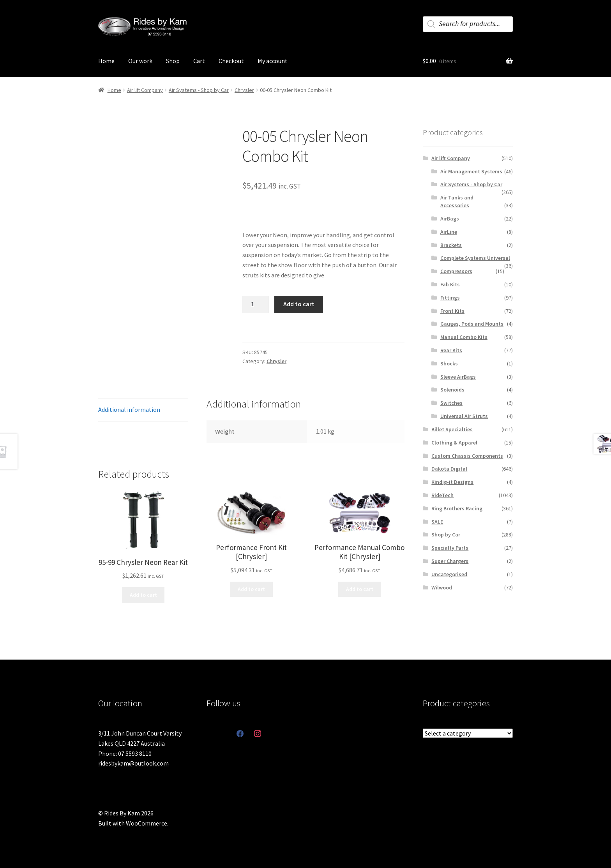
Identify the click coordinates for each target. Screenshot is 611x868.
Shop (173, 61)
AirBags (450, 219)
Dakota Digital (449, 469)
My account (273, 61)
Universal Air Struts (464, 416)
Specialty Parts (450, 548)
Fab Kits (450, 284)
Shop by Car (446, 535)
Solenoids (452, 390)
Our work (140, 61)
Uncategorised (449, 574)
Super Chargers (450, 561)
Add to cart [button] (143, 595)
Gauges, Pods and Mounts (472, 324)
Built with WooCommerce (133, 823)
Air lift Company (145, 90)
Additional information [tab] (129, 409)
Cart (199, 61)
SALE (437, 522)
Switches (451, 403)
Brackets (451, 245)
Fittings (450, 298)
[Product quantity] (256, 305)
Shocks (449, 363)
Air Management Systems (471, 171)
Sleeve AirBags (458, 377)
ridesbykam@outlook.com (133, 763)
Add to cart (299, 304)
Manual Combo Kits (464, 337)
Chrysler (244, 90)
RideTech (442, 495)
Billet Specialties (452, 429)
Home (106, 61)
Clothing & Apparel (454, 443)
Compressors (456, 271)
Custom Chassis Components (467, 456)
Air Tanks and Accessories (457, 201)
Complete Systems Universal (475, 258)
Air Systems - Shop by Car (199, 90)
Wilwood (442, 587)
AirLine (449, 232)
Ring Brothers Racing (457, 508)
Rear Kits (451, 350)
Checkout (231, 61)
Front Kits (452, 311)
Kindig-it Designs (452, 482)
